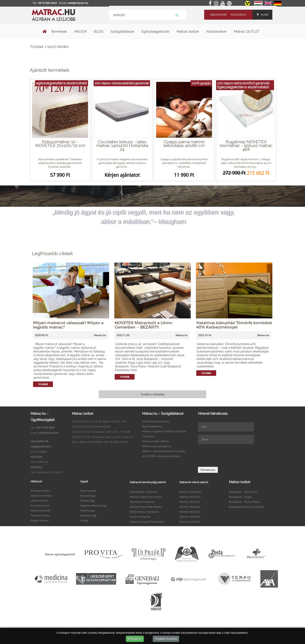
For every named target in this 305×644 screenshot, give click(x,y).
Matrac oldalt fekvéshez (146, 497)
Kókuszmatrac (40, 491)
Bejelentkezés (219, 15)
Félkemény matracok (144, 512)
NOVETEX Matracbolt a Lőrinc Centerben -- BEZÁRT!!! (144, 325)
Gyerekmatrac (40, 505)
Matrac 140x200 (190, 522)
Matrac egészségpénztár (60, 554)
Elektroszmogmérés (156, 421)
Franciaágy (88, 510)
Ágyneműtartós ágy (93, 505)
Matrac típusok (41, 510)
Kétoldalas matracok (144, 492)
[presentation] (229, 455)
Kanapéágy (88, 496)
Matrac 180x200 (190, 507)
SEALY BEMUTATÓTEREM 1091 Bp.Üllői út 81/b (100, 442)
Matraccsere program (157, 446)
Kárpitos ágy (88, 515)
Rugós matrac (40, 520)
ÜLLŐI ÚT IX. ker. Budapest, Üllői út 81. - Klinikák (101, 432)
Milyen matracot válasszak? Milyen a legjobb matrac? (68, 325)
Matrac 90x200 (189, 512)
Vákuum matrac (41, 496)
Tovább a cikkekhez (153, 394)
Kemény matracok (142, 502)
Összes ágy (87, 501)
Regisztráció (239, 15)
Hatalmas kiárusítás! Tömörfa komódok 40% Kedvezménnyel (234, 325)
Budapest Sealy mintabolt (246, 507)
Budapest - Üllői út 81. (243, 492)
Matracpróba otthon (156, 441)
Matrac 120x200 (190, 517)
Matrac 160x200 (190, 497)
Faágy (84, 520)
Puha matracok (140, 517)
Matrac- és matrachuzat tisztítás (164, 451)
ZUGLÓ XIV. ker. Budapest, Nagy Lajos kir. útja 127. (103, 437)
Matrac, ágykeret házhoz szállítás (164, 431)
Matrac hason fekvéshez (146, 507)
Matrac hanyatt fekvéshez (147, 522)
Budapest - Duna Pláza (244, 502)
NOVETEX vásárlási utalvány (161, 456)
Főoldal (37, 47)
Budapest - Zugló (240, 497)
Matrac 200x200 (190, 492)
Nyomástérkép (152, 426)
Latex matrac (39, 501)
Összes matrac (40, 515)
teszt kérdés (58, 47)
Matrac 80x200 (189, 502)
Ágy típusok (88, 491)
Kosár (262, 15)
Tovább (43, 384)
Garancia (148, 436)
